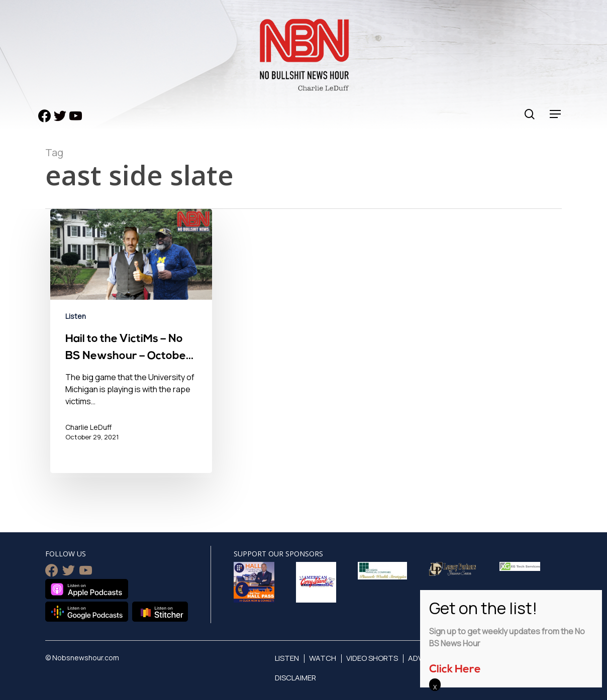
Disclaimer (295, 678)
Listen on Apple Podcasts (87, 589)
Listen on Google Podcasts (87, 612)
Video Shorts (372, 658)
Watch (323, 658)
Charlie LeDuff (88, 427)
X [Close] (435, 687)
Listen (76, 316)
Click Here (455, 670)
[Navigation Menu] (556, 114)
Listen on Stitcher (160, 612)
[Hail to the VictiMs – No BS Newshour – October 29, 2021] (131, 341)
